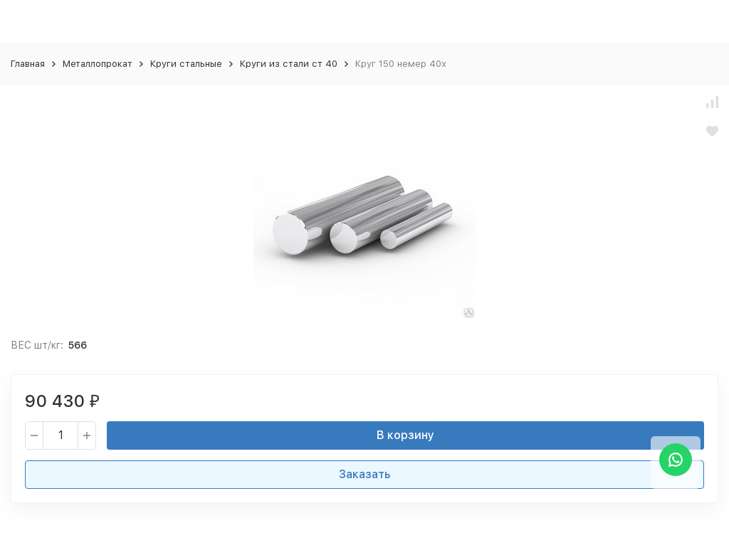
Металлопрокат (98, 64)
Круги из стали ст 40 (289, 64)
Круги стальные (186, 64)
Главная (28, 64)
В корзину (405, 435)
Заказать (364, 474)
